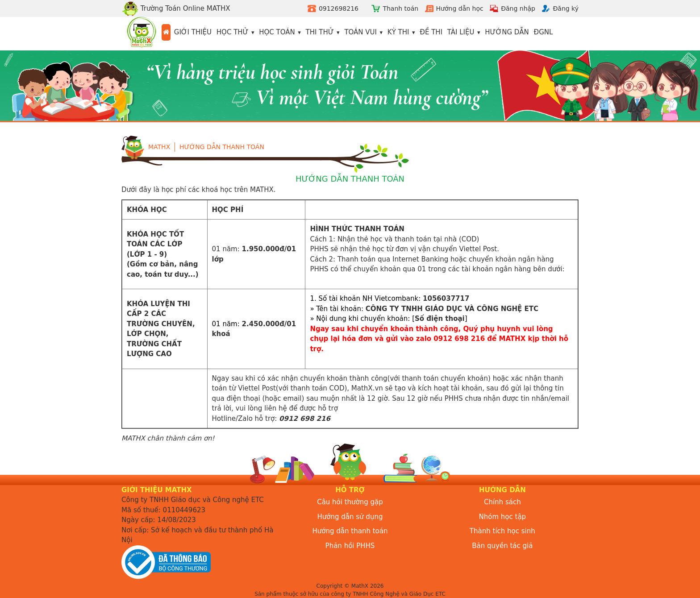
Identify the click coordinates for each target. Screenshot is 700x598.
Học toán (277, 32)
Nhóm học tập (503, 517)
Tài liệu (461, 32)
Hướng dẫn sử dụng (350, 517)
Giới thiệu (193, 32)
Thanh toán (400, 8)
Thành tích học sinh (502, 531)
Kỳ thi (398, 32)
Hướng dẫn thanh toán (222, 147)
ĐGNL (544, 32)
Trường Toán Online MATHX (176, 8)
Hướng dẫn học (460, 8)
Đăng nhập (518, 8)
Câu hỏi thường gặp (350, 502)
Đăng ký (566, 8)
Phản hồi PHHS (350, 546)
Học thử (233, 32)
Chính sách (502, 502)
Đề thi (431, 32)
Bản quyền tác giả (502, 546)
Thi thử (320, 32)
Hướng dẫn (507, 32)
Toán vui (360, 32)
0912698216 (339, 8)
